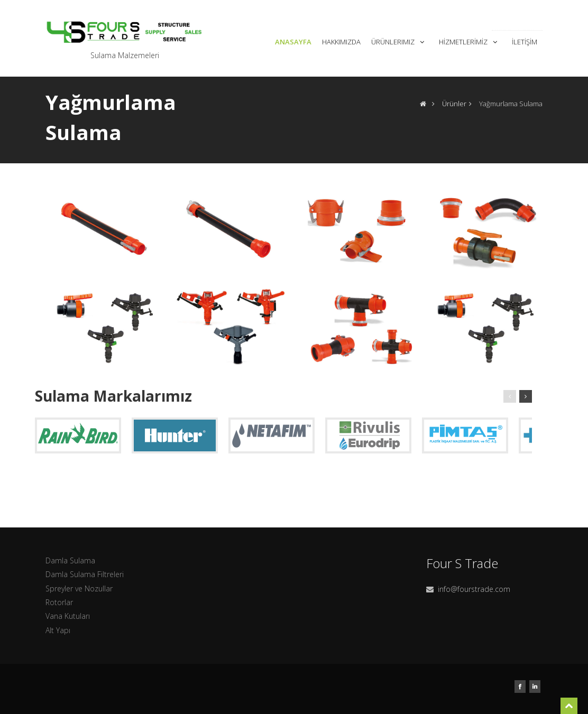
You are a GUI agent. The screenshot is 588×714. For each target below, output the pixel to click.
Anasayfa (293, 42)
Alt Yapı (58, 630)
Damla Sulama (70, 560)
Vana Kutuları (68, 616)
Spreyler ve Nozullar (79, 588)
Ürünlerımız (399, 42)
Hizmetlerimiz (469, 42)
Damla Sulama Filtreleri (85, 574)
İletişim (525, 42)
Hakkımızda (341, 42)
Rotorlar (59, 602)
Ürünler (454, 104)
